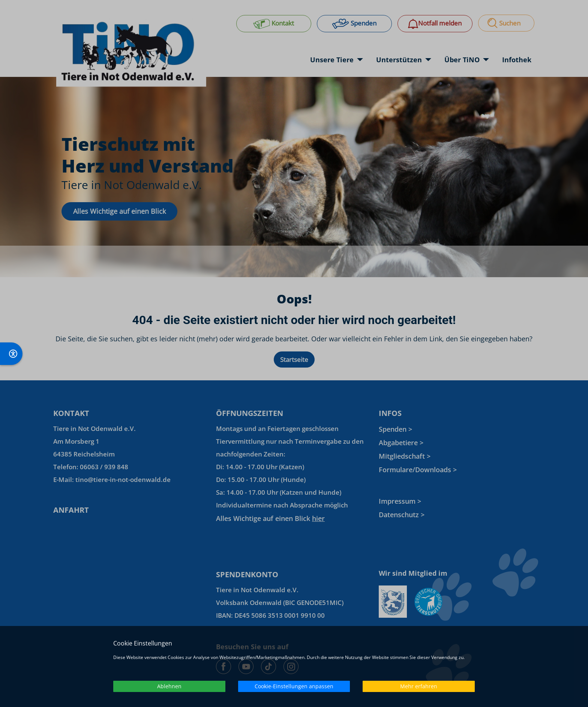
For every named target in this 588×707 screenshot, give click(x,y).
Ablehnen (169, 686)
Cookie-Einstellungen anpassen (294, 686)
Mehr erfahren (419, 686)
